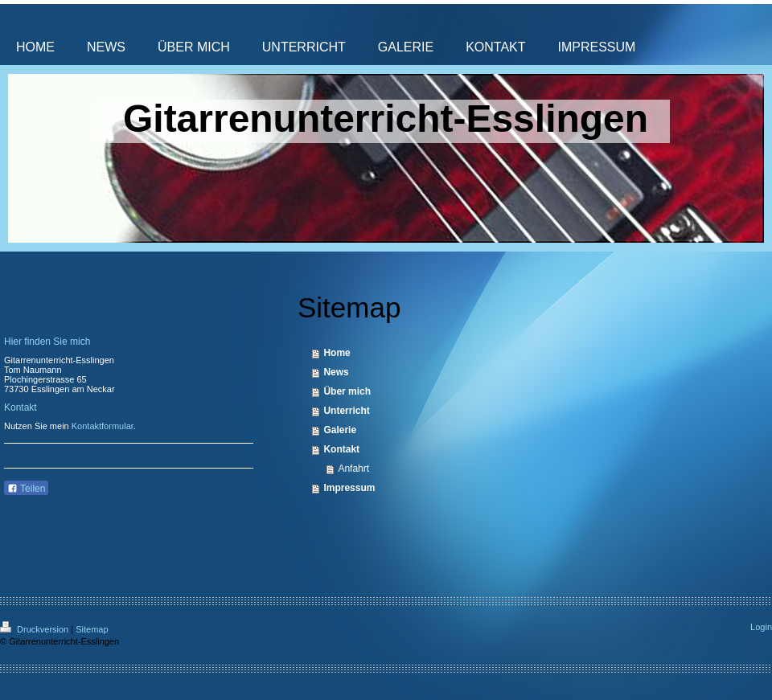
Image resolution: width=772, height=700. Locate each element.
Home (337, 353)
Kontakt (341, 449)
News (336, 372)
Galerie (340, 430)
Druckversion (35, 629)
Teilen (26, 489)
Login (761, 627)
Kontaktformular (103, 426)
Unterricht (346, 411)
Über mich (347, 391)
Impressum (349, 488)
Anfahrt (353, 469)
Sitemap (92, 629)
